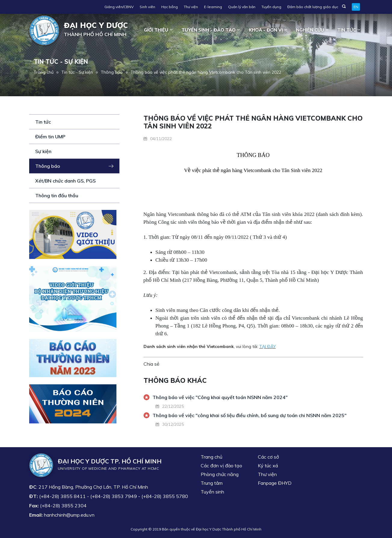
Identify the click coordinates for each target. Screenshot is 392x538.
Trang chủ (44, 72)
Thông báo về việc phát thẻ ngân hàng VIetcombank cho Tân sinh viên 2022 (206, 72)
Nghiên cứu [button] (310, 30)
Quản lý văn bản (242, 7)
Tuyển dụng (271, 7)
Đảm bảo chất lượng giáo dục (313, 7)
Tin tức (43, 122)
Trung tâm (212, 483)
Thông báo (112, 72)
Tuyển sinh (212, 492)
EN (356, 7)
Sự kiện (43, 151)
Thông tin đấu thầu (57, 195)
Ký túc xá (268, 466)
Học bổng (170, 7)
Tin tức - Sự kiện (77, 72)
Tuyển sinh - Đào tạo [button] (208, 30)
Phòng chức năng (220, 474)
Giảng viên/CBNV (119, 7)
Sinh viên (147, 7)
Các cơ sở (268, 457)
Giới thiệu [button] (156, 30)
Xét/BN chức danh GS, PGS (65, 181)
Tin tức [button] (347, 30)
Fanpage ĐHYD (275, 483)
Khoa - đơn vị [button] (266, 30)
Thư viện (191, 7)
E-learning (213, 7)
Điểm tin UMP (50, 137)
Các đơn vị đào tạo (221, 466)
